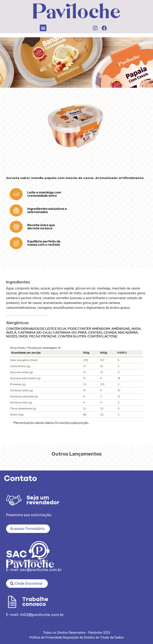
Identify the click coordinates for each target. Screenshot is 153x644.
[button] (43, 28)
